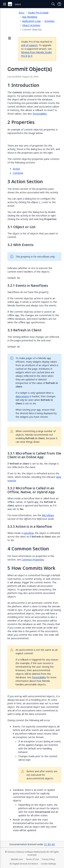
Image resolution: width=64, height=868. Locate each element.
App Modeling (30, 17)
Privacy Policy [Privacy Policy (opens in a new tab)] (48, 859)
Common (18, 173)
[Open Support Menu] (59, 4)
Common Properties (33, 560)
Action (16, 169)
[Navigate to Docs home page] (18, 4)
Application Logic (32, 21)
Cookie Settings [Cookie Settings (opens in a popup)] (48, 864)
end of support (29, 45)
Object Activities (31, 25)
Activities (50, 21)
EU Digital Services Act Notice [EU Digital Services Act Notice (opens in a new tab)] (24, 864)
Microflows (48, 515)
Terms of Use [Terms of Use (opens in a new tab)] (32, 859)
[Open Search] (53, 4)
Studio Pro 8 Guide (38, 13)
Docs (22, 13)
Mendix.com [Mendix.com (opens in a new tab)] (17, 859)
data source (22, 396)
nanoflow (28, 533)
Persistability (40, 114)
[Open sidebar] (10, 38)
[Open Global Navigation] (5, 4)
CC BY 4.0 (49, 844)
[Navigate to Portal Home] (10, 4)
